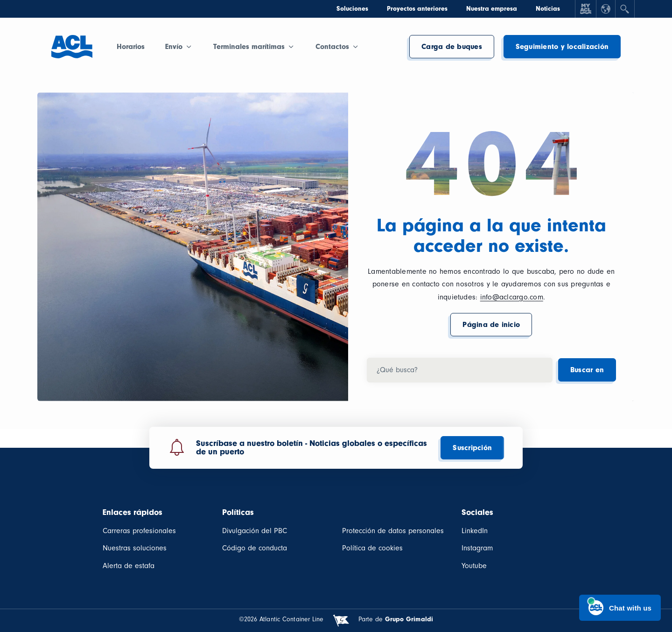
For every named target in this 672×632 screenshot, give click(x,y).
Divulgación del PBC (255, 531)
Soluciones (352, 9)
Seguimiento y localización (562, 47)
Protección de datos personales (393, 531)
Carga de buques (452, 47)
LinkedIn (475, 531)
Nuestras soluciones (135, 548)
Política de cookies (372, 548)
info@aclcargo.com (512, 297)
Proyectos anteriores (417, 9)
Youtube (474, 566)
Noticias (548, 9)
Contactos (332, 47)
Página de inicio (491, 325)
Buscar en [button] (587, 370)
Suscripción (472, 448)
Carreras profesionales (139, 531)
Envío (174, 47)
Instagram (477, 548)
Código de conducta (255, 548)
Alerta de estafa (129, 566)
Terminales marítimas (249, 47)
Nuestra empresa (492, 9)
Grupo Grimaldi (409, 619)
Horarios (131, 47)
